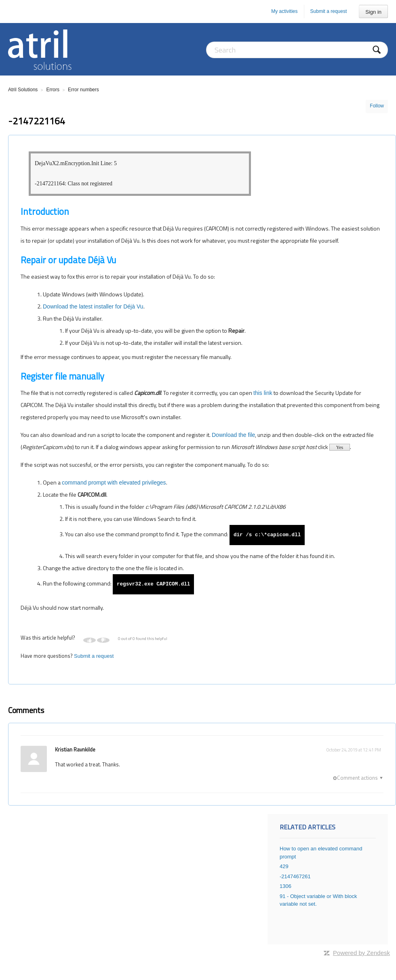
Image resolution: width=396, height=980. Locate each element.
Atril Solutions (23, 90)
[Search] (297, 50)
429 (284, 866)
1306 (285, 886)
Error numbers (83, 90)
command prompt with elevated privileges (114, 483)
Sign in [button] (373, 12)
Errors (53, 90)
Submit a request (329, 11)
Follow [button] (377, 106)
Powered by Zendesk (361, 953)
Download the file (233, 435)
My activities (284, 11)
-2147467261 (295, 876)
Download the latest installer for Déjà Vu (93, 306)
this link (263, 393)
